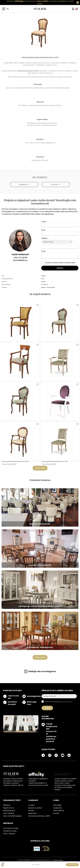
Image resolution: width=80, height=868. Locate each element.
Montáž (31, 811)
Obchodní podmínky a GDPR (39, 816)
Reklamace (32, 813)
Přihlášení (7, 805)
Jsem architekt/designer (12, 816)
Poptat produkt (72, 865)
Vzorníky (31, 805)
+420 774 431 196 (20, 258)
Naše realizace (59, 811)
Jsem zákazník (9, 813)
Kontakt (56, 813)
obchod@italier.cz (20, 260)
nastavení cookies (58, 860)
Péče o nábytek (9, 834)
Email (43, 230)
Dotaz (44, 251)
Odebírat (47, 708)
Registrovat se (9, 808)
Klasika (43, 276)
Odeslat (60, 268)
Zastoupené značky (11, 828)
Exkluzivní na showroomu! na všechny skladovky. (37, 1)
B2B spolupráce (9, 811)
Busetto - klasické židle (48, 287)
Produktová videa (10, 831)
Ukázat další (40, 468)
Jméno (44, 222)
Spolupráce (58, 808)
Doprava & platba (35, 808)
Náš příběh (57, 805)
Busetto (43, 282)
